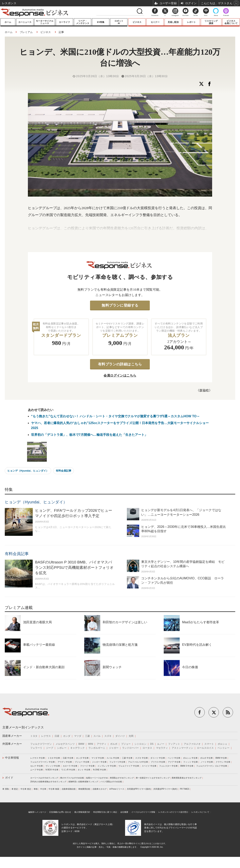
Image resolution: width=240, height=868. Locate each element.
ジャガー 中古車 (99, 762)
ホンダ (67, 736)
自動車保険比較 (69, 789)
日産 (57, 736)
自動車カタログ (100, 789)
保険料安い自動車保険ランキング (83, 782)
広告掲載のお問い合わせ (60, 812)
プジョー (126, 744)
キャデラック (77, 748)
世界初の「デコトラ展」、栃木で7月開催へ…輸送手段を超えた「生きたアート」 (89, 435)
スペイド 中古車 (149, 766)
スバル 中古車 (113, 758)
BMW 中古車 (221, 758)
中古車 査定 (26, 789)
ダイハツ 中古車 (158, 758)
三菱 (87, 736)
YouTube (185, 15)
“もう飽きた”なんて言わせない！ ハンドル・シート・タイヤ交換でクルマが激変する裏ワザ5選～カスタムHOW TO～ (115, 416)
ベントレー (223, 748)
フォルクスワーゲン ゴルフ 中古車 (212, 766)
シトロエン (140, 744)
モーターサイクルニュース (45, 22)
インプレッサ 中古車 (107, 766)
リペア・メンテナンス (83, 22)
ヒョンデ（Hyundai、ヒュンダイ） (28, 471)
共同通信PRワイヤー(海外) (165, 789)
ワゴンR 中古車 (68, 770)
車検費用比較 (84, 789)
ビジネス (137, 22)
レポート (191, 22)
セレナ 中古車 (37, 766)
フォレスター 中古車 (168, 766)
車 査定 (15, 789)
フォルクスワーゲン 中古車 (43, 762)
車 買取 (6, 789)
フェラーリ (36, 748)
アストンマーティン (182, 748)
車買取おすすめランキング (122, 778)
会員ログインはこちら (120, 375)
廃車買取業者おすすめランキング (187, 778)
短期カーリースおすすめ (97, 778)
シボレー (62, 748)
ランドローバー (130, 748)
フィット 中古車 (191, 762)
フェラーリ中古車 (117, 762)
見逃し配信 (173, 22)
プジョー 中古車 (82, 762)
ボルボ (114, 744)
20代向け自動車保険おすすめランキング (48, 782)
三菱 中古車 (127, 758)
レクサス (46, 736)
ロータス (147, 748)
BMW (81, 744)
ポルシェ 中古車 (190, 758)
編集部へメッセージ (37, 812)
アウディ (102, 744)
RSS (206, 15)
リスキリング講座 (211, 22)
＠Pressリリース (117, 789)
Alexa (216, 15)
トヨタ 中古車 (54, 758)
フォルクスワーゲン (41, 744)
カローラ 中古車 (70, 766)
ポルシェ (222, 744)
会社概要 (124, 812)
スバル (97, 736)
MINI (91, 744)
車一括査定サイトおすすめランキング (153, 778)
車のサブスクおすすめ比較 (72, 778)
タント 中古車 (84, 770)
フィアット (174, 744)
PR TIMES (185, 789)
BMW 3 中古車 (187, 766)
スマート (209, 744)
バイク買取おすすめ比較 (111, 782)
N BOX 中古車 (52, 770)
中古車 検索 (54, 789)
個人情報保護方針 (82, 812)
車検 (36, 789)
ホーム (8, 22)
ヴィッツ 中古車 (53, 766)
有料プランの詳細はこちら (120, 364)
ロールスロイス (205, 748)
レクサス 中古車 (38, 758)
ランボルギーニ (97, 748)
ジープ (50, 748)
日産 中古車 (68, 758)
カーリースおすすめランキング (44, 778)
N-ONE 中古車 (99, 770)
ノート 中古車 (207, 762)
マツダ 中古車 (98, 758)
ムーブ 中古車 (37, 770)
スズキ (108, 736)
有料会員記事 (64, 471)
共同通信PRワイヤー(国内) (139, 789)
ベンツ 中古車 (174, 758)
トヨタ (34, 736)
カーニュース (25, 22)
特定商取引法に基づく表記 (105, 812)
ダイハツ (120, 736)
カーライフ (64, 22)
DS (152, 744)
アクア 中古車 (174, 762)
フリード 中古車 (87, 766)
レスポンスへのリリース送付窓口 (173, 812)
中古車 (43, 789)
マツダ (78, 736)
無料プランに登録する (120, 305)
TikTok (195, 15)
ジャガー (114, 748)
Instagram (175, 13)
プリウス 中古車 (158, 762)
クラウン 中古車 (223, 762)
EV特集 (101, 22)
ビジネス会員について (231, 22)
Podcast (226, 15)
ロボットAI (119, 22)
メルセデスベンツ (65, 744)
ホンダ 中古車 (82, 758)
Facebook (155, 15)
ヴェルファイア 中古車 (129, 766)
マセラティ (162, 748)
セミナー (155, 22)
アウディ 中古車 (65, 762)
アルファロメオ (192, 744)
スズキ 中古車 (142, 758)
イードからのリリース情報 (143, 812)
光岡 (131, 736)
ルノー (161, 744)
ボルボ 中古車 (206, 758)
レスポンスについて (200, 812)
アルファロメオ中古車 (138, 762)
